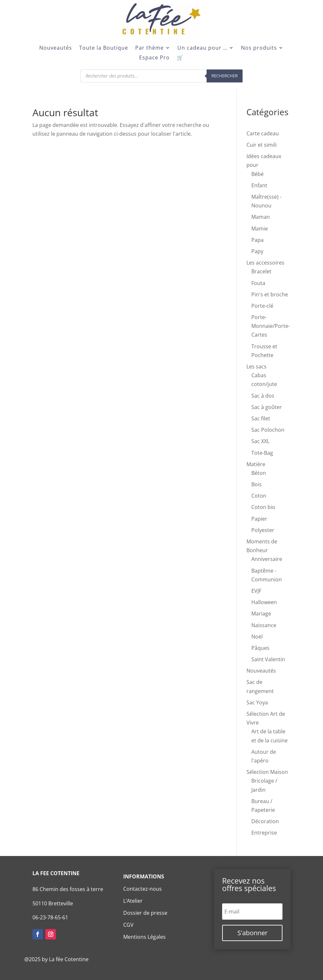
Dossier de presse (145, 913)
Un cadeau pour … (202, 48)
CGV (128, 925)
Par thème (150, 48)
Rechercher (225, 76)
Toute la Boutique (104, 48)
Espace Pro (154, 58)
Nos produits (259, 48)
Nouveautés (56, 48)
